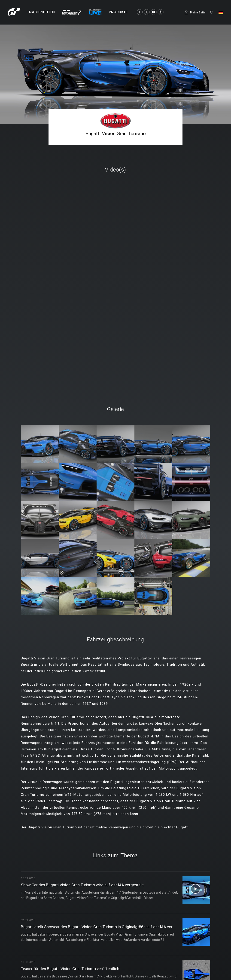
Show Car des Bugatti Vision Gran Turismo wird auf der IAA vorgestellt (85, 885)
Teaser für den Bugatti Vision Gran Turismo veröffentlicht (73, 969)
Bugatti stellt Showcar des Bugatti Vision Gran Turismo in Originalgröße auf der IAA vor (99, 927)
